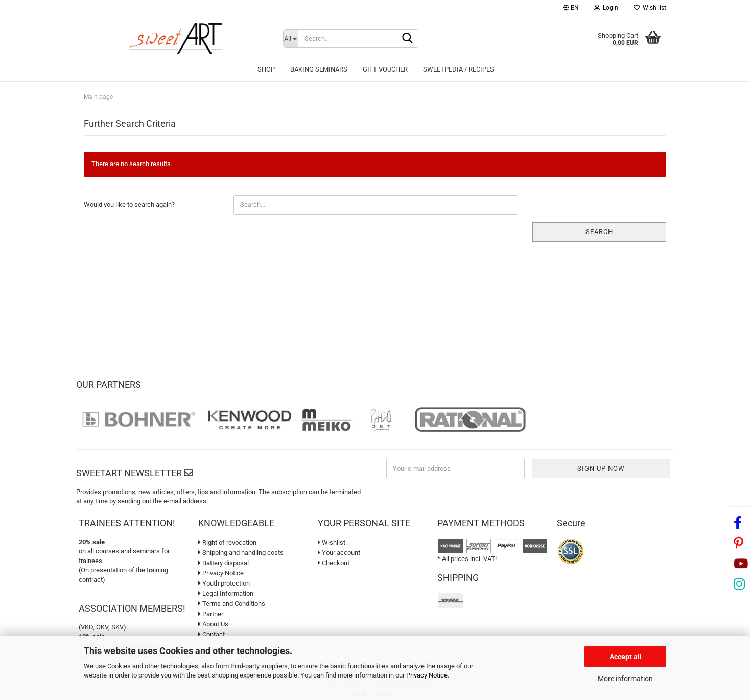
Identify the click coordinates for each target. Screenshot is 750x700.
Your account (339, 553)
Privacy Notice (427, 675)
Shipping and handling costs (241, 553)
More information (625, 679)
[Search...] (290, 38)
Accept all (626, 657)
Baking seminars (319, 69)
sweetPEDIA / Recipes (459, 69)
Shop (266, 69)
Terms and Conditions (232, 604)
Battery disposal (224, 563)
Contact (212, 634)
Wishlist (332, 542)
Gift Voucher (385, 69)
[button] (571, 9)
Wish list (650, 8)
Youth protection (224, 583)
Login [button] (606, 8)
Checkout (334, 563)
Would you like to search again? (129, 205)
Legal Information (226, 593)
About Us (213, 624)
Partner (211, 614)
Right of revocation (227, 542)
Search (599, 232)
